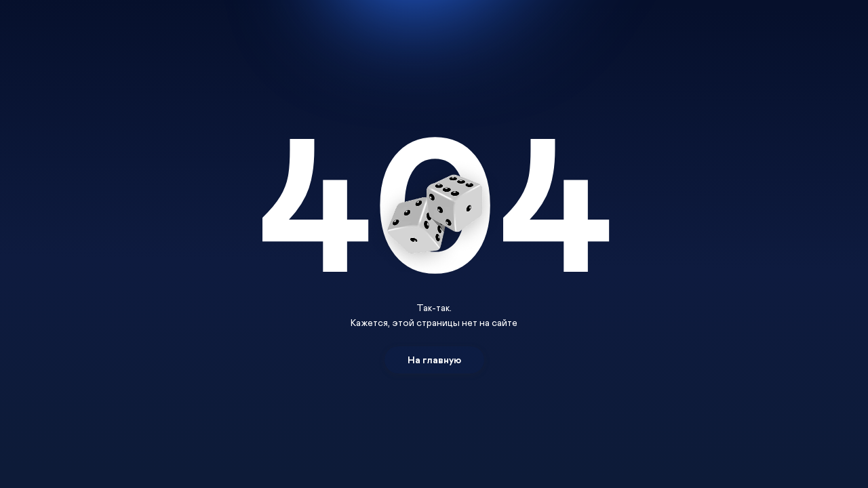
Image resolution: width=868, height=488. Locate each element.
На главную (434, 360)
